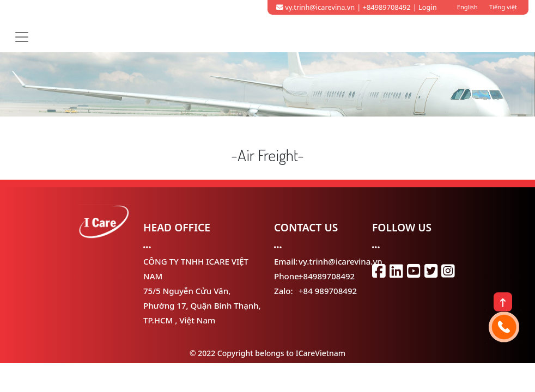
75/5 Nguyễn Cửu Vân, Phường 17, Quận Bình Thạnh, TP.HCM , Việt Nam (202, 305)
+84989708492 (327, 276)
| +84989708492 (384, 7)
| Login (425, 7)
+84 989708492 (328, 291)
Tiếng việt (503, 7)
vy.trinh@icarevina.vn (315, 7)
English (467, 7)
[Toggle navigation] (22, 37)
